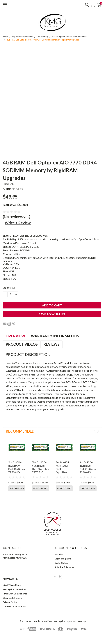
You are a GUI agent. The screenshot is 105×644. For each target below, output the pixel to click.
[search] (86, 5)
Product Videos (22, 344)
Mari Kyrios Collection (14, 581)
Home (6, 37)
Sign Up (67, 551)
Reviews (51, 344)
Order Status (61, 555)
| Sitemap (81, 613)
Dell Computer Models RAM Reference (69, 37)
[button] (53, 515)
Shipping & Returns (64, 559)
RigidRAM (9, 184)
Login (57, 551)
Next (98, 431)
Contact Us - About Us (14, 598)
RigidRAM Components (23, 37)
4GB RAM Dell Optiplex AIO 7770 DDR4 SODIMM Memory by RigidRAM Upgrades (43, 40)
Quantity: (9, 288)
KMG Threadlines (12, 577)
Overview (15, 336)
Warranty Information (55, 336)
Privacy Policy (10, 594)
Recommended (20, 431)
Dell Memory (43, 37)
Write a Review (18, 223)
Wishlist (59, 546)
